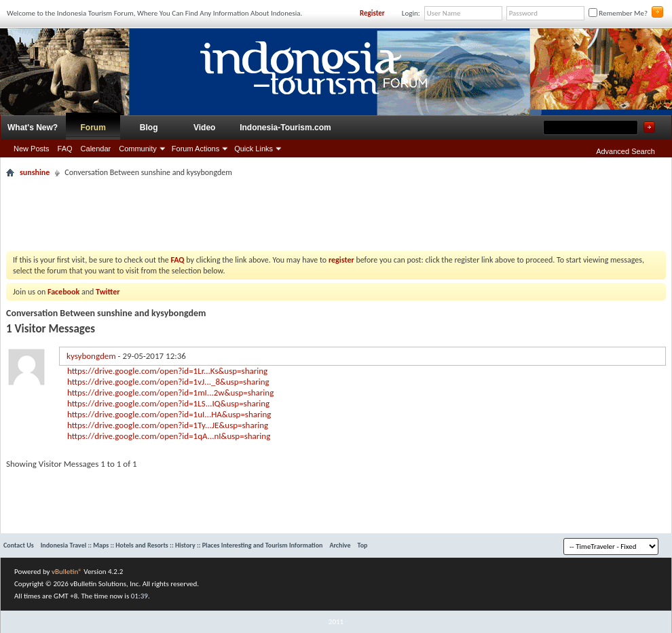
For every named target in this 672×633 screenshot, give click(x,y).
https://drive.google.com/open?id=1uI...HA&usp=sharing (169, 414)
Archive (340, 545)
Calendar (96, 149)
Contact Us (19, 545)
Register (372, 13)
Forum (93, 128)
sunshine (35, 172)
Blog (149, 128)
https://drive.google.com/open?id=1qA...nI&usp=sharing (169, 436)
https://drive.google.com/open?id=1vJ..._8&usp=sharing (168, 382)
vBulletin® (67, 572)
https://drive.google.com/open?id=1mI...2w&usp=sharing (170, 392)
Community (138, 149)
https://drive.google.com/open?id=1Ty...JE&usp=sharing (168, 425)
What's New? (33, 128)
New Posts (32, 149)
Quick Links (254, 149)
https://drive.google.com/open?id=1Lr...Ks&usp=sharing (167, 371)
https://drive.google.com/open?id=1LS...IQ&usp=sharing (168, 403)
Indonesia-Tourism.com (285, 128)
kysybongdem (91, 356)
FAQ (65, 149)
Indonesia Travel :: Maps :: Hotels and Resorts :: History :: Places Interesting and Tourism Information (182, 545)
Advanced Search (626, 151)
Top (363, 545)
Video (204, 128)
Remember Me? (618, 13)
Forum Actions (195, 149)
